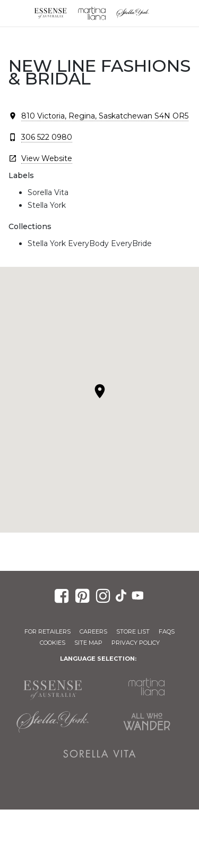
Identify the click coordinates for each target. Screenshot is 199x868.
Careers (93, 631)
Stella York (133, 13)
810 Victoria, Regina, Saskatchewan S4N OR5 (105, 116)
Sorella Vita (100, 754)
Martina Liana (92, 13)
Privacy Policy (136, 643)
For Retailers (47, 631)
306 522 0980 (47, 137)
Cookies (53, 643)
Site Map (88, 643)
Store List (133, 631)
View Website (47, 158)
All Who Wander (147, 722)
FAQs (167, 631)
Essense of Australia (50, 13)
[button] (100, 391)
